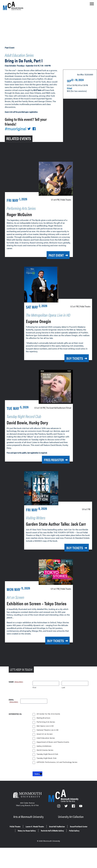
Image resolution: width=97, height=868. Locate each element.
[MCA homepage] (13, 6)
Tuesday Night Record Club (48, 773)
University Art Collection (71, 835)
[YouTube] (81, 826)
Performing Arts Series (46, 741)
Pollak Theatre (21, 845)
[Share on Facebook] (36, 131)
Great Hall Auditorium (73, 845)
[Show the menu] (92, 5)
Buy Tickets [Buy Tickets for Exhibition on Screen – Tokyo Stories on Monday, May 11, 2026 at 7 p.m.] (52, 660)
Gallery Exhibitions (44, 765)
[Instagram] (59, 826)
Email (14, 719)
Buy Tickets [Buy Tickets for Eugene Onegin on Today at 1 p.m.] (71, 359)
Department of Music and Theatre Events (53, 761)
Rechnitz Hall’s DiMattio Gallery (39, 852)
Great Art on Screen (45, 753)
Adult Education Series (25, 54)
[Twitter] (66, 826)
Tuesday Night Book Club (47, 777)
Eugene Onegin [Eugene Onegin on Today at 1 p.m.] (43, 321)
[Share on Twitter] (31, 131)
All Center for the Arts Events (48, 733)
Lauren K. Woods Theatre (45, 845)
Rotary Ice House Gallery (63, 848)
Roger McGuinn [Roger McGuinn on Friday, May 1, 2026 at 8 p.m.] (24, 215)
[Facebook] (74, 826)
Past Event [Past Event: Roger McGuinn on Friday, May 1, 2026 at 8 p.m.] (53, 257)
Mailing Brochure (43, 737)
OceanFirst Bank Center (34, 848)
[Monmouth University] (27, 815)
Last (63, 707)
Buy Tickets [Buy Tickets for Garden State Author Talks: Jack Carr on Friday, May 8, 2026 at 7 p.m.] (71, 557)
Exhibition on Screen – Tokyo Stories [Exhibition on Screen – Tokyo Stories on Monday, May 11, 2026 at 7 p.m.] (31, 620)
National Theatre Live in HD (48, 749)
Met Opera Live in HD (45, 745)
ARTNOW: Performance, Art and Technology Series (57, 781)
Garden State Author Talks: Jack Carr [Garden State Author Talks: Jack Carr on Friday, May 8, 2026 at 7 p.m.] (55, 530)
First (34, 707)
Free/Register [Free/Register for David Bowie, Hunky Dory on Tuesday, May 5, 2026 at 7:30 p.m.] (50, 465)
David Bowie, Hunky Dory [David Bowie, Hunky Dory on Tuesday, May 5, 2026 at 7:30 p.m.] (34, 427)
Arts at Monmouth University (29, 835)
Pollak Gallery (66, 852)
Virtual (70, 88)
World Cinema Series (45, 769)
